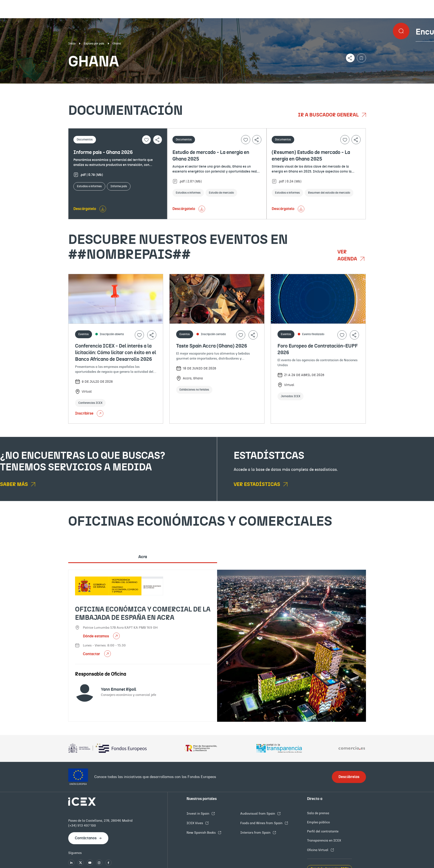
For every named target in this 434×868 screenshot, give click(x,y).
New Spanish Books (201, 833)
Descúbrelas (349, 777)
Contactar (92, 654)
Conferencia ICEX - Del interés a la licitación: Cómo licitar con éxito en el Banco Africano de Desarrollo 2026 (116, 353)
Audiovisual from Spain (258, 814)
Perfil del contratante (323, 831)
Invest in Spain (198, 814)
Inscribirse (89, 414)
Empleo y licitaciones (375, 87)
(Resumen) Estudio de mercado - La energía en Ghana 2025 (311, 156)
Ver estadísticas (257, 484)
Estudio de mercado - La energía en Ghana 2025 (211, 156)
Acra (143, 557)
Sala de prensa (318, 813)
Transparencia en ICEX (324, 840)
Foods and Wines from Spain (262, 823)
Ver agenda (348, 255)
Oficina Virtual (318, 850)
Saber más (14, 484)
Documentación (53, 87)
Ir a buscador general (329, 115)
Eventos (158, 87)
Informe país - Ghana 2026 (103, 152)
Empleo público (318, 822)
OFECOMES (260, 87)
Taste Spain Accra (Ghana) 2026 (212, 346)
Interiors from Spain (256, 833)
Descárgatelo (85, 209)
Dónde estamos (96, 636)
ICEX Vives (195, 823)
